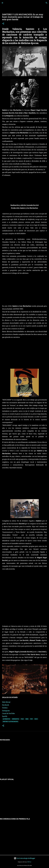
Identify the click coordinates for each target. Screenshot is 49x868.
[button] (3, 24)
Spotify (5, 716)
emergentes (16, 719)
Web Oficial (6, 702)
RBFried (29, 862)
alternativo (6, 719)
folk (22, 719)
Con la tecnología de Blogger (24, 858)
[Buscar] (47, 3)
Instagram (6, 711)
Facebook (6, 705)
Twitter (5, 708)
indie (27, 719)
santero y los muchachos (10, 722)
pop (31, 719)
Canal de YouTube (8, 713)
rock (36, 719)
